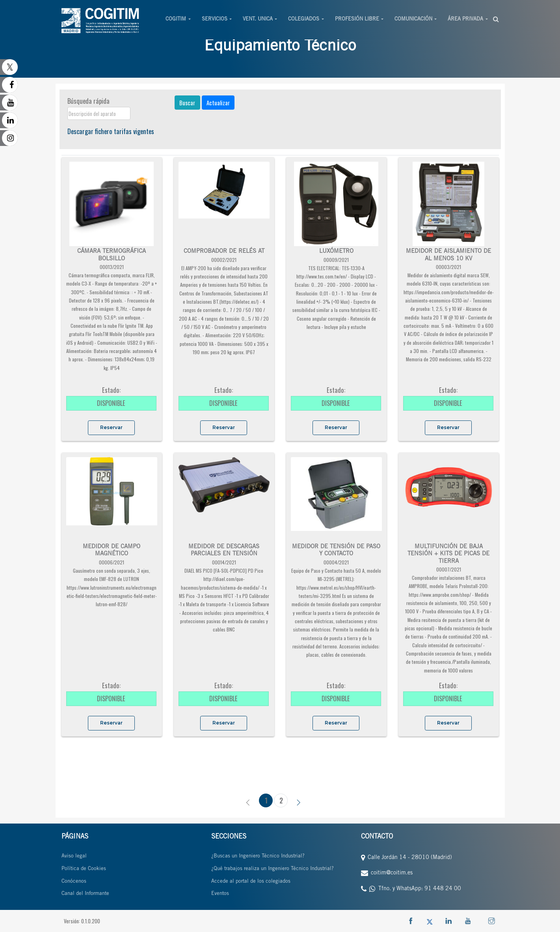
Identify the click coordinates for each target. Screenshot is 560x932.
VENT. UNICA (258, 20)
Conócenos (74, 882)
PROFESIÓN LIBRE (357, 20)
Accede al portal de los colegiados (251, 882)
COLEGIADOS (304, 20)
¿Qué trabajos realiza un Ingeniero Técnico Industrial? (273, 869)
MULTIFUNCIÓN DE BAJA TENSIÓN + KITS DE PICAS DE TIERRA (448, 554)
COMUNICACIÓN (413, 20)
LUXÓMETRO (336, 251)
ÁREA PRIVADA (465, 20)
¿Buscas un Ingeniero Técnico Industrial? (258, 856)
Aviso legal (74, 856)
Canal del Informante (85, 894)
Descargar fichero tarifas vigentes (111, 131)
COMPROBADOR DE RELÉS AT (224, 251)
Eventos (220, 894)
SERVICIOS (215, 20)
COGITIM (176, 20)
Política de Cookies (84, 869)
